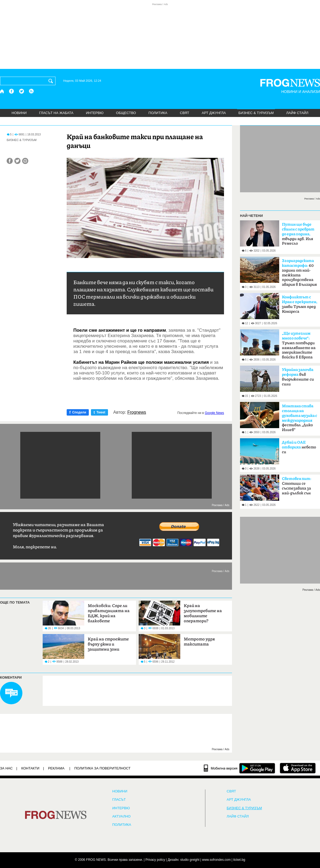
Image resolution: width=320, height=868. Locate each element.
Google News (214, 413)
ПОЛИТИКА (158, 113)
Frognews (137, 412)
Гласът (119, 800)
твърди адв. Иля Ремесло (298, 234)
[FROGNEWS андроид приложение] (257, 768)
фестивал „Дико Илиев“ (299, 418)
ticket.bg (239, 860)
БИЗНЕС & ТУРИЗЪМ (256, 113)
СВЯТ (185, 113)
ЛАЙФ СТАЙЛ (297, 113)
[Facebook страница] (12, 91)
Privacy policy (155, 860)
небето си (299, 447)
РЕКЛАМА (56, 768)
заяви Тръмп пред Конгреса (300, 304)
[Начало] (2, 91)
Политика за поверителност (103, 768)
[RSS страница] (31, 91)
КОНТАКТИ (30, 768)
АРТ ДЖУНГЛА (214, 113)
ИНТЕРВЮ (95, 113)
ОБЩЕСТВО (126, 113)
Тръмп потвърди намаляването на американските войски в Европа (299, 345)
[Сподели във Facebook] (10, 161)
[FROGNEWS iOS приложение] (298, 768)
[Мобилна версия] (221, 768)
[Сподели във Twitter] (17, 161)
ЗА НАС (6, 768)
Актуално (121, 816)
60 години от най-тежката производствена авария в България (299, 273)
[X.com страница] (22, 91)
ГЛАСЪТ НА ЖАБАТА (56, 113)
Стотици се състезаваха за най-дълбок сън (297, 486)
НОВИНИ (19, 113)
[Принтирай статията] (25, 161)
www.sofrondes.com (216, 860)
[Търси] (52, 81)
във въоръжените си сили (298, 377)
